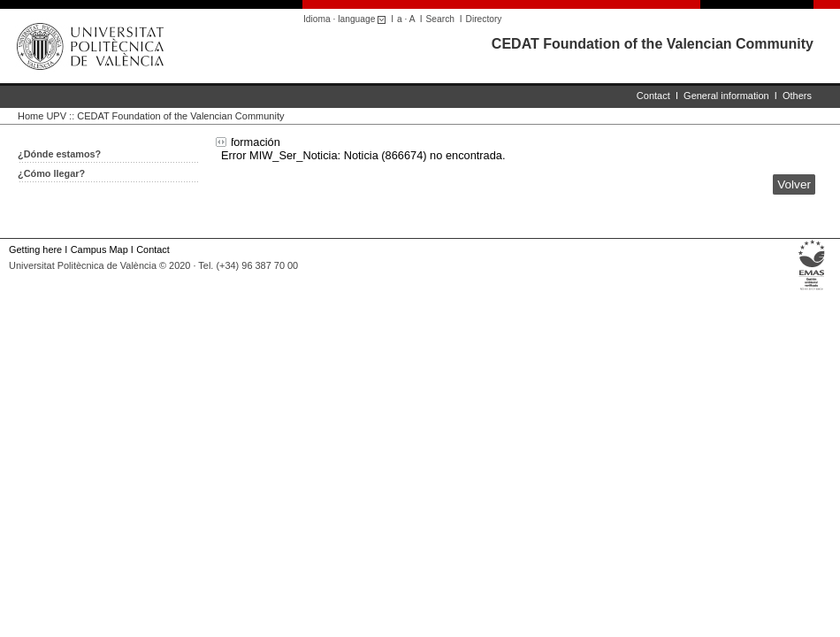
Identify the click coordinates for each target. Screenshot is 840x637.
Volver (794, 184)
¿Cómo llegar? (51, 173)
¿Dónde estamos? (59, 154)
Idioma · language (347, 19)
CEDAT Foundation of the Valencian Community (653, 44)
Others (797, 96)
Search (440, 19)
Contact (653, 96)
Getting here (35, 249)
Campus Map (99, 249)
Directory (484, 19)
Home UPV (42, 116)
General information (726, 96)
